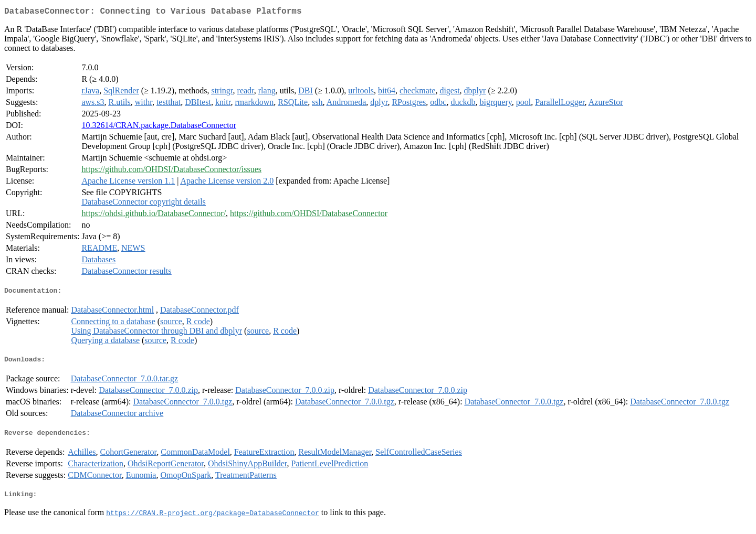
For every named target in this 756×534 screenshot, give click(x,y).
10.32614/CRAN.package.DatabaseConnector (159, 127)
